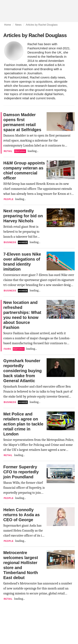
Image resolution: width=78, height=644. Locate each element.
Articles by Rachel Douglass (42, 25)
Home (8, 25)
